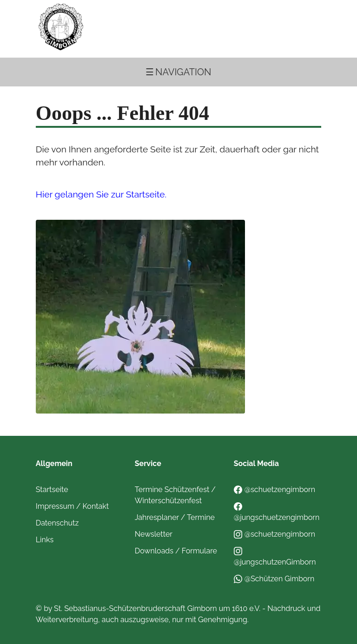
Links (45, 540)
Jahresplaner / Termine (175, 517)
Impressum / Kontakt (72, 506)
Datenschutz (57, 523)
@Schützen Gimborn (274, 579)
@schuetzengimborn (274, 490)
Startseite (52, 490)
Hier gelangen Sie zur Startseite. (101, 194)
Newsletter (154, 534)
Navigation (183, 72)
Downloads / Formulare (176, 551)
